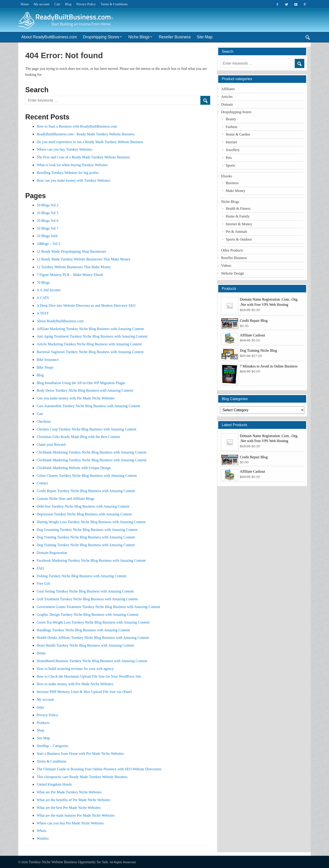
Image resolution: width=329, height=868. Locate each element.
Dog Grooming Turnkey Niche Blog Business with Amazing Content (87, 530)
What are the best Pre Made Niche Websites (69, 808)
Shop (40, 730)
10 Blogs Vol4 (47, 236)
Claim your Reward (51, 444)
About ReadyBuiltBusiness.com (49, 37)
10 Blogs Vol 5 (47, 213)
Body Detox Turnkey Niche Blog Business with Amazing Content (85, 390)
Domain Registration (52, 553)
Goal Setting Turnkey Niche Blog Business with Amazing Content (85, 591)
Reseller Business (175, 37)
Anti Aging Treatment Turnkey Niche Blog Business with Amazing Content (92, 336)
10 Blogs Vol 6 (47, 221)
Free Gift (43, 583)
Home (25, 4)
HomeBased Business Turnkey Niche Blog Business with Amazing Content (92, 661)
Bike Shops (45, 367)
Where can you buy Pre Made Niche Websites (70, 823)
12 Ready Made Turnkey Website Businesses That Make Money (84, 259)
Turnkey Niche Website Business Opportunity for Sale (68, 862)
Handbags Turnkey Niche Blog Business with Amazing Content (83, 630)
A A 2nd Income (48, 290)
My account (42, 4)
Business (232, 183)
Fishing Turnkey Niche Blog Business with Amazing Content (81, 576)
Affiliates (228, 89)
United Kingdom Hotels (54, 784)
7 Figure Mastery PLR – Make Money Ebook (70, 275)
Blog (68, 4)
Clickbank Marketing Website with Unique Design (74, 468)
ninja (40, 707)
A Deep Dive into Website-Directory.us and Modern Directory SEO (86, 306)
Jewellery (233, 150)
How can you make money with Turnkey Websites (73, 180)
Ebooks (227, 176)
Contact (42, 483)
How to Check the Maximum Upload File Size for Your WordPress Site (89, 676)
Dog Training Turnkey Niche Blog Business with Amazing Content (86, 537)
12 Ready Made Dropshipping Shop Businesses (71, 251)
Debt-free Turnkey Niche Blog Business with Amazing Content (83, 506)
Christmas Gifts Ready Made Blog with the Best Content (78, 437)
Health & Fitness (238, 208)
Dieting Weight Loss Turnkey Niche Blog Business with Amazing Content (91, 522)
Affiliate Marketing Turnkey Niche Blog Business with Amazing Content (90, 329)
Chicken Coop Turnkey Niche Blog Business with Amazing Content (86, 429)
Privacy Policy (86, 4)
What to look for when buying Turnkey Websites (72, 165)
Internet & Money (239, 224)
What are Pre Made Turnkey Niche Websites (69, 792)
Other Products (232, 250)
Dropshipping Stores (101, 37)
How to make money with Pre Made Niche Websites (75, 684)
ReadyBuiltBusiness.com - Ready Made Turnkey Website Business (86, 134)
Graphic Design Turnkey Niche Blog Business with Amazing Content (87, 615)
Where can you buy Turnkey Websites (64, 149)
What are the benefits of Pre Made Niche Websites (73, 800)
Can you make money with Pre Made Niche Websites (76, 398)
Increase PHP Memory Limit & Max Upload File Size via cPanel (84, 692)
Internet (231, 142)
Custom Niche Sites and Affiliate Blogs (65, 499)
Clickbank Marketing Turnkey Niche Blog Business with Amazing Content (92, 452)
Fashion (232, 127)
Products (43, 723)
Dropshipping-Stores (236, 112)
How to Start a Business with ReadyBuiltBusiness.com (77, 126)
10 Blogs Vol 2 (47, 205)
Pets (229, 158)
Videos (226, 266)
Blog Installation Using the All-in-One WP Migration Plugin (81, 383)
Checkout (44, 421)
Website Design (233, 273)
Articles (227, 97)
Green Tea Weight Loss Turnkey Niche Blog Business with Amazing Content (93, 622)
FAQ (40, 568)
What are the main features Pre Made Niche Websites (76, 815)
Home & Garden (238, 134)
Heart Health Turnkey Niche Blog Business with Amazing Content (85, 645)
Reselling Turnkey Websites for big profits (68, 173)
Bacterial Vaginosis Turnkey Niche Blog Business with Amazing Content (90, 352)
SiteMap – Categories (52, 746)
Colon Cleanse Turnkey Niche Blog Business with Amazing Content (87, 476)
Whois (41, 831)
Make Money (236, 191)
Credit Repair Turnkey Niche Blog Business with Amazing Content (86, 491)
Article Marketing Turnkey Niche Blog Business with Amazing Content (89, 344)
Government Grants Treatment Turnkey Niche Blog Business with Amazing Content (98, 607)
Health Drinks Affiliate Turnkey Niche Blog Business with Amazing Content (93, 638)
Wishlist (43, 838)
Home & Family (238, 216)
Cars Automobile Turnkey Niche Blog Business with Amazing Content (88, 406)
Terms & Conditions (114, 4)
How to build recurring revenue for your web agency (75, 669)
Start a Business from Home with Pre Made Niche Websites (80, 754)
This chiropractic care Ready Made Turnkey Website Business (82, 777)
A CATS (43, 298)
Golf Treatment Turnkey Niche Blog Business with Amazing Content (87, 599)
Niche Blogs (139, 37)
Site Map (205, 37)
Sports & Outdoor (239, 239)
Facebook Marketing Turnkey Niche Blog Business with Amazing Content (91, 560)
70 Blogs (43, 282)
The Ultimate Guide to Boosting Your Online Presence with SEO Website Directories (99, 769)
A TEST (43, 313)
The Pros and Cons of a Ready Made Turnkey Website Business (83, 157)
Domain (227, 104)
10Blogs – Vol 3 (48, 244)
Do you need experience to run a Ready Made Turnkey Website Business (90, 142)
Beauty (231, 119)
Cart (57, 4)
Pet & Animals (236, 232)
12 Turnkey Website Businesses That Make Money (74, 267)
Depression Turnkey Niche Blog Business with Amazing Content (84, 514)
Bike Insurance (48, 360)
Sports (230, 165)
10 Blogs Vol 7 (47, 228)
